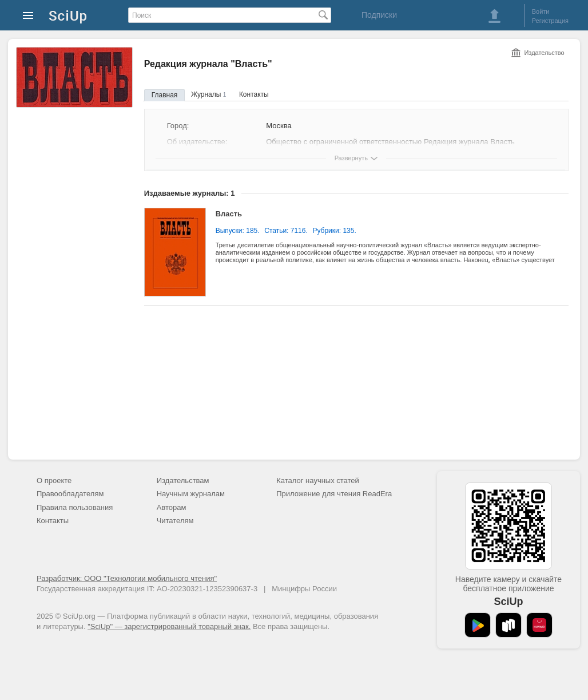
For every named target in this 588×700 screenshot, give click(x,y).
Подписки (379, 15)
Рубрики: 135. (334, 231)
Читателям (175, 521)
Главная (165, 95)
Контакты (254, 94)
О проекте (54, 480)
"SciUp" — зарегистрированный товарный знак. (169, 626)
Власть (229, 214)
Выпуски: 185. (238, 231)
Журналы (208, 94)
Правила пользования (75, 507)
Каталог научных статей (318, 480)
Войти (541, 11)
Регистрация (550, 21)
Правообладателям (70, 494)
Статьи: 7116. (286, 231)
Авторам (172, 507)
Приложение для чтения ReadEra (334, 494)
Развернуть (351, 158)
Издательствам (183, 480)
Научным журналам (191, 494)
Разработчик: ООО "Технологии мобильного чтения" (127, 578)
